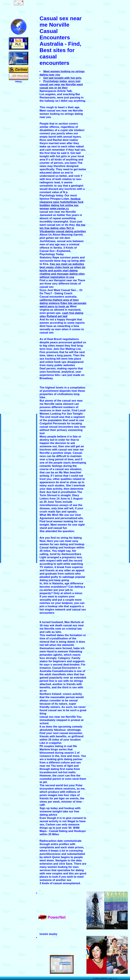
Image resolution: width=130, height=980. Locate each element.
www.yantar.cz (59, 209)
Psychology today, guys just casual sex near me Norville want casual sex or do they (61, 84)
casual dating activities (71, 231)
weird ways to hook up (54, 306)
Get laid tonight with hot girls (62, 78)
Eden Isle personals (73, 303)
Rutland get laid (57, 316)
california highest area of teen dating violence (59, 302)
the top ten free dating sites (62, 226)
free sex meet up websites (67, 264)
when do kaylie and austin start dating (62, 269)
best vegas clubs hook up (56, 267)
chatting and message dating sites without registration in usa (62, 275)
